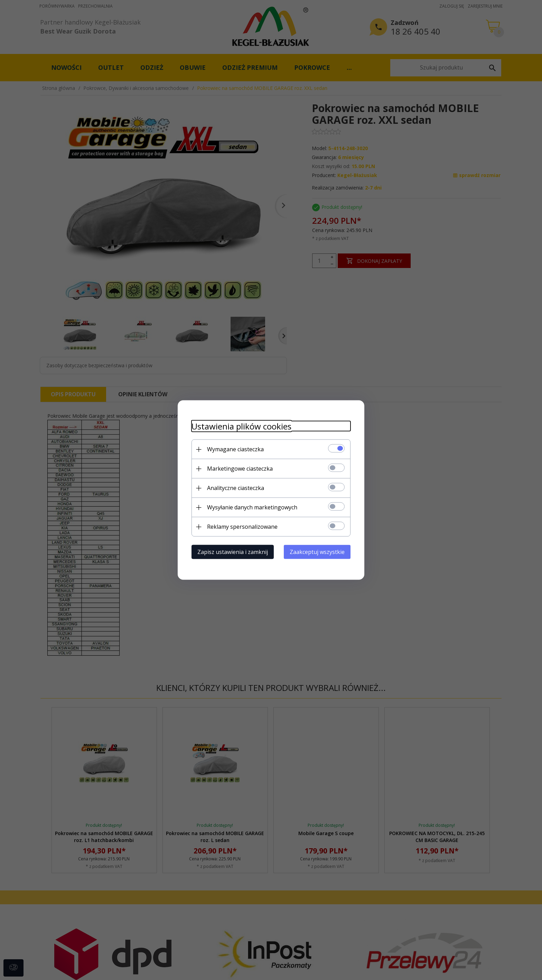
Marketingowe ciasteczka (240, 469)
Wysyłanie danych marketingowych (252, 507)
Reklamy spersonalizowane (242, 527)
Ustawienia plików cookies (241, 426)
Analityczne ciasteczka (236, 488)
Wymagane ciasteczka (235, 449)
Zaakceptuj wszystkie (317, 552)
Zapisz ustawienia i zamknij (233, 552)
